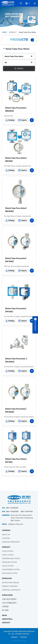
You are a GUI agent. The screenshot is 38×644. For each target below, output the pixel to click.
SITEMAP (24, 637)
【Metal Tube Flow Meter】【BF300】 (16, 160)
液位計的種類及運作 (9, 603)
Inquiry (24, 120)
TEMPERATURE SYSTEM (11, 559)
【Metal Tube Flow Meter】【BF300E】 (16, 210)
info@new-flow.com (16, 524)
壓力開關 (5, 610)
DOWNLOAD (7, 578)
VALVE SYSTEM (8, 566)
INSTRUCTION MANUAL (11, 583)
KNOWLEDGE (7, 595)
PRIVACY (14, 637)
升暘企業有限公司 (9, 3)
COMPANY (6, 530)
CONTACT (6, 623)
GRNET (23, 641)
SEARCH (18, 69)
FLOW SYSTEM (7, 551)
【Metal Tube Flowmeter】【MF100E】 (16, 260)
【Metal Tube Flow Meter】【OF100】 (16, 461)
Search (21, 3)
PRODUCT (13, 32)
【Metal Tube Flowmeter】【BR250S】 (16, 109)
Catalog (11, 120)
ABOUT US (6, 535)
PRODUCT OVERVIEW (10, 586)
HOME (4, 32)
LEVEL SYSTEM (8, 555)
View (32, 120)
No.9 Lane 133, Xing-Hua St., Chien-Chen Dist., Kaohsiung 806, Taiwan (22, 518)
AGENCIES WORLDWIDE (11, 542)
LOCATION (6, 538)
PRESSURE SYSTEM (9, 562)
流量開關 (5, 607)
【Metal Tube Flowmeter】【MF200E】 (16, 410)
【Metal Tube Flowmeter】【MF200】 (16, 310)
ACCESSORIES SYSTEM (11, 570)
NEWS (4, 615)
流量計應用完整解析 (9, 599)
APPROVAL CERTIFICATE (11, 590)
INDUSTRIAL (7, 619)
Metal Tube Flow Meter (27, 32)
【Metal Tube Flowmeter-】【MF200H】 (16, 360)
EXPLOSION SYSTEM (10, 573)
